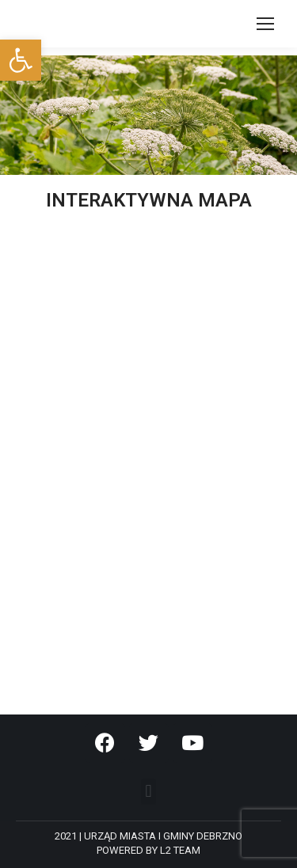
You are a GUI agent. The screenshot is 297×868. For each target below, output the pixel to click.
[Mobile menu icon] (265, 24)
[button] (148, 792)
